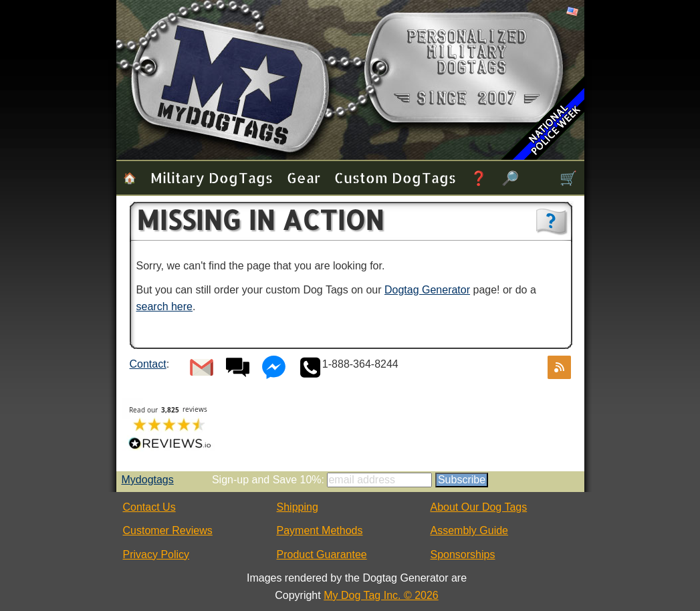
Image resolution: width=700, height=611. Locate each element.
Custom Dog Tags (395, 177)
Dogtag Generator (427, 290)
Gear (304, 177)
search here (165, 307)
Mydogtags (148, 480)
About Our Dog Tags (479, 507)
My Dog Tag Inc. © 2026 (381, 595)
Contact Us (149, 507)
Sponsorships (463, 555)
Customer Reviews (168, 530)
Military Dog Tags (212, 177)
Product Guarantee (322, 555)
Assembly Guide (470, 530)
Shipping (298, 507)
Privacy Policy (156, 555)
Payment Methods (320, 530)
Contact (148, 364)
